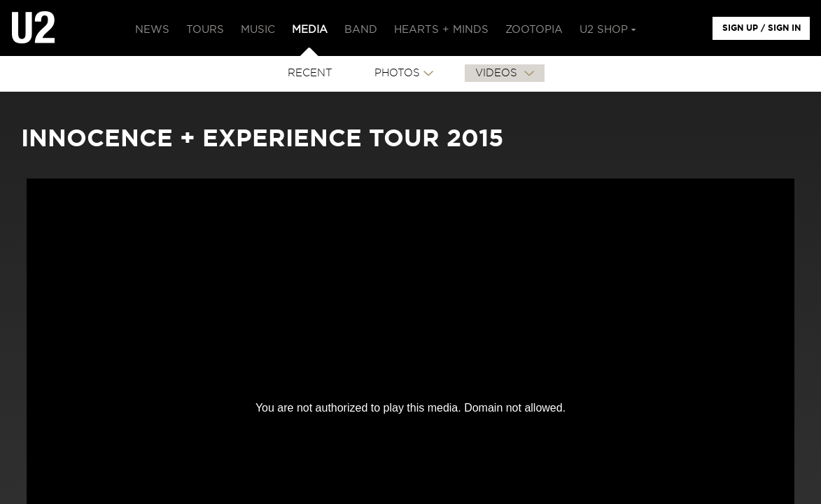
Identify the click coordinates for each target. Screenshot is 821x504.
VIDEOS (498, 73)
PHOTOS (397, 73)
